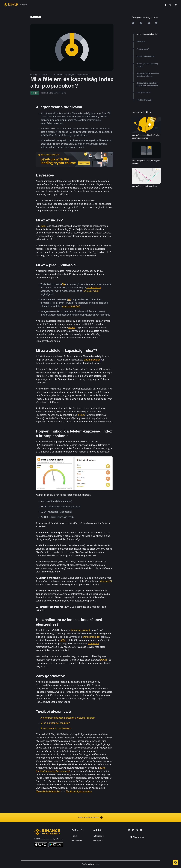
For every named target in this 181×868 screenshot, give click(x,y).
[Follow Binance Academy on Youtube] (141, 830)
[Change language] (170, 5)
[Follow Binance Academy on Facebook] (129, 830)
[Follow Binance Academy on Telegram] (137, 830)
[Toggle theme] (176, 5)
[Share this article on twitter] (133, 23)
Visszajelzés (98, 841)
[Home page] (11, 5)
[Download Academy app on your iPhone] (41, 845)
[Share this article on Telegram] (149, 23)
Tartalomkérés (98, 836)
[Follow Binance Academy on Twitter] (133, 830)
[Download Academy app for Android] (56, 845)
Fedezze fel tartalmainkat (91, 817)
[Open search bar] (164, 5)
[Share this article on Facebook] (141, 23)
